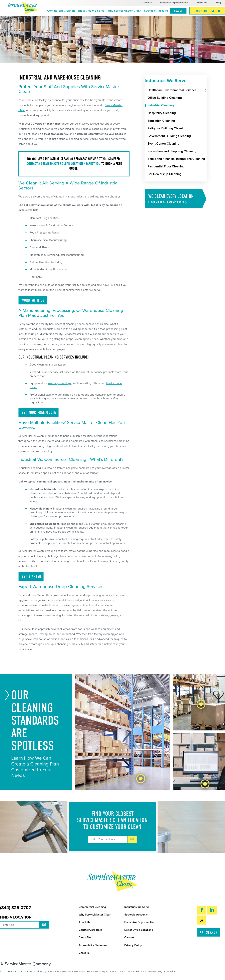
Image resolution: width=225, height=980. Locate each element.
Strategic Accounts (156, 11)
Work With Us (33, 300)
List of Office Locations (139, 930)
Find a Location (16, 917)
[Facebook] (202, 910)
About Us (202, 3)
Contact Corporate (90, 930)
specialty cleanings (60, 383)
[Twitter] (202, 920)
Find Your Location (207, 11)
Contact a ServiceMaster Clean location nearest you (64, 164)
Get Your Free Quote (39, 412)
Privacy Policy (133, 945)
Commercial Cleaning (61, 11)
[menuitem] (61, 11)
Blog (218, 3)
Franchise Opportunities (174, 3)
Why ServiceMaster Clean (124, 11)
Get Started (31, 577)
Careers (147, 3)
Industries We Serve (91, 11)
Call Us (178, 11)
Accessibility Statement (93, 945)
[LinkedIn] (212, 910)
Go (132, 839)
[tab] (205, 90)
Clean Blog (86, 937)
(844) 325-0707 (16, 908)
